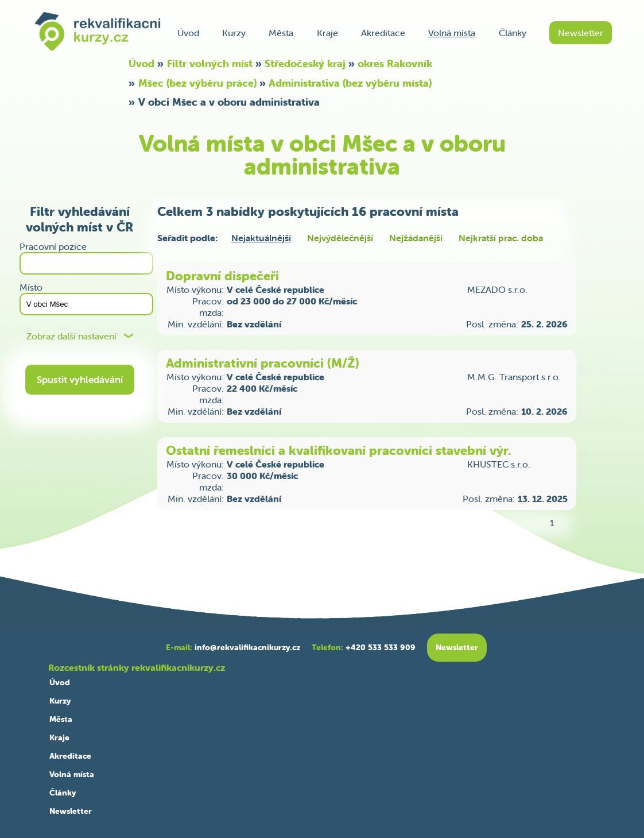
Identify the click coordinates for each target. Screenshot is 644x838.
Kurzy (234, 33)
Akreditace (383, 33)
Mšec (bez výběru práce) (197, 83)
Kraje (327, 33)
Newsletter (581, 33)
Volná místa (452, 33)
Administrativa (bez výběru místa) (350, 83)
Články (513, 33)
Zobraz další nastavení (71, 336)
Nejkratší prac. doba (501, 238)
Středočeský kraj (305, 63)
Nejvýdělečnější (340, 238)
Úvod (188, 33)
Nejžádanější (416, 238)
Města (281, 33)
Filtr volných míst (210, 63)
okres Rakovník (395, 63)
